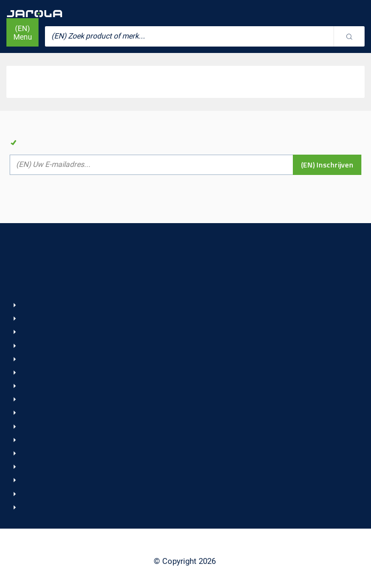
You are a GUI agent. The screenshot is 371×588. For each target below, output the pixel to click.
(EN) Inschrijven (327, 165)
